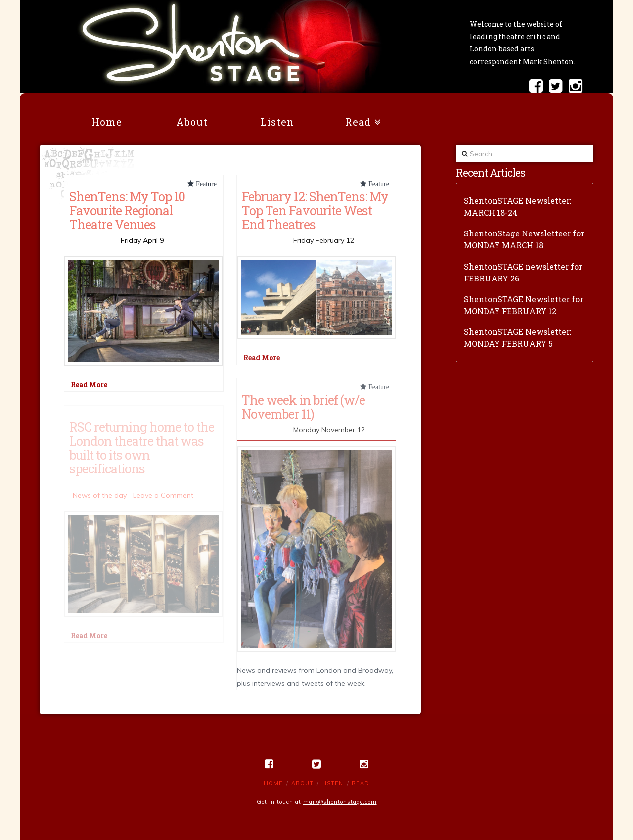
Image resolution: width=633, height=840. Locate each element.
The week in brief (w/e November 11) (303, 407)
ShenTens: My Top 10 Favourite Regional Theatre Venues (127, 210)
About (302, 783)
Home (273, 783)
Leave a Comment (163, 495)
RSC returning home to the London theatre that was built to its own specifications (142, 448)
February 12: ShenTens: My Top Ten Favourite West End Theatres (315, 210)
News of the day (100, 495)
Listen (332, 783)
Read (361, 783)
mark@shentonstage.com (340, 802)
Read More (89, 385)
